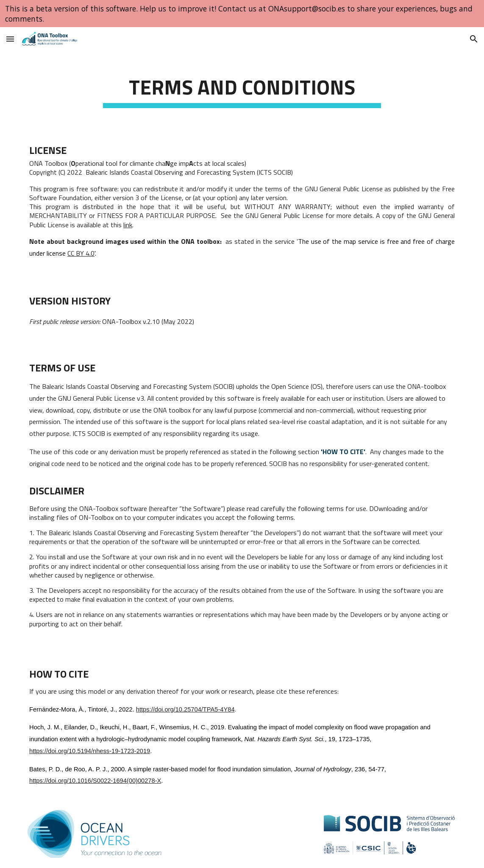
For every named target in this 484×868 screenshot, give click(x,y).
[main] (242, 87)
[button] (10, 39)
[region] (242, 14)
